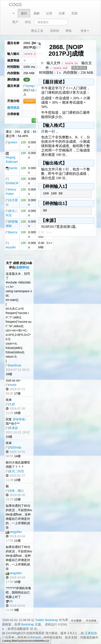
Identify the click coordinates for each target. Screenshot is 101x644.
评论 (28, 22)
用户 (15, 22)
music (11, 385)
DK (9, 601)
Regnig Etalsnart (12, 158)
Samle (12, 168)
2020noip (13, 447)
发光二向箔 (15, 471)
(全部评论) (22, 267)
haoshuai (13, 365)
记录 (49, 13)
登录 (85, 31)
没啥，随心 (15, 491)
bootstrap (28, 624)
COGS (15, 5)
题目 (24, 13)
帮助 (69, 31)
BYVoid (35, 637)
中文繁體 (76, 621)
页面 (74, 13)
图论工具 (37, 31)
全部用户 (30, 101)
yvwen (12, 142)
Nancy (12, 232)
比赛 (62, 13)
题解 (37, 13)
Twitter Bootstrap (47, 620)
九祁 (10, 404)
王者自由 (91, 633)
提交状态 (13, 108)
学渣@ (12, 428)
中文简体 (91, 621)
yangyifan (14, 532)
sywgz (29, 86)
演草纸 (54, 31)
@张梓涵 (19, 419)
